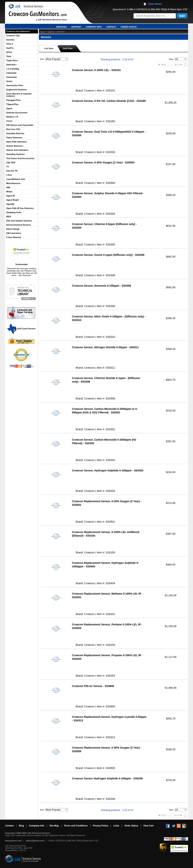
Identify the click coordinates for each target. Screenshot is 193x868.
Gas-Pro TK (12, 171)
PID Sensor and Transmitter (20, 125)
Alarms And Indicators (17, 150)
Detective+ (11, 65)
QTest (9, 52)
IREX (9, 217)
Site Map (54, 826)
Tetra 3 (10, 44)
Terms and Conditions (76, 826)
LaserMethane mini (16, 179)
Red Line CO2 (13, 129)
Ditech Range (13, 229)
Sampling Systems (15, 154)
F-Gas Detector (14, 237)
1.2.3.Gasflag (13, 69)
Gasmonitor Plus (15, 85)
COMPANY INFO (94, 27)
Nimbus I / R (12, 117)
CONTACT (111, 27)
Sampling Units (14, 212)
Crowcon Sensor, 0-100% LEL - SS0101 (96, 70)
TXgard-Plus (12, 104)
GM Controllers (14, 233)
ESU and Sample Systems (19, 221)
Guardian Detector (15, 133)
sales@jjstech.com (35, 841)
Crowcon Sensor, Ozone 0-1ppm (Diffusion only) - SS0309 (108, 255)
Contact (10, 826)
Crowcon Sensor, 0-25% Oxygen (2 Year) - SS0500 (103, 162)
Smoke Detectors (15, 146)
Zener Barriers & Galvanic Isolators (19, 95)
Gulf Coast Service (22, 329)
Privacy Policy (100, 826)
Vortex (9, 81)
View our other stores (96, 1)
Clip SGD (11, 162)
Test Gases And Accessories (20, 158)
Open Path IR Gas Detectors (20, 208)
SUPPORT (76, 27)
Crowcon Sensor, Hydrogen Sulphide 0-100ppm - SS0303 (108, 470)
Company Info (37, 826)
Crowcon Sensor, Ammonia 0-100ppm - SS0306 (102, 286)
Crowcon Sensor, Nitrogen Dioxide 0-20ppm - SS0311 (105, 347)
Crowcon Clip (13, 36)
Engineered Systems (16, 90)
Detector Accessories (17, 113)
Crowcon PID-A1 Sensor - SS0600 (93, 686)
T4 (7, 167)
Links (116, 826)
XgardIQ (10, 204)
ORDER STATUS (129, 27)
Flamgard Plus (13, 100)
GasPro (10, 48)
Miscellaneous (13, 183)
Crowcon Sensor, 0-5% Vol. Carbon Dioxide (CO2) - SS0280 (109, 101)
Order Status (155, 4)
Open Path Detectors (17, 142)
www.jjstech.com (13, 841)
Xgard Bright (13, 200)
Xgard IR (10, 196)
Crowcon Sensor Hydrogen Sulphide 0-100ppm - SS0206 (107, 778)
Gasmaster (12, 77)
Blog (21, 826)
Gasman (10, 40)
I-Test (9, 175)
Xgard (9, 108)
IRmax (9, 192)
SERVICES (61, 27)
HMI (8, 187)
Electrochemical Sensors (19, 225)
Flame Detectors (14, 138)
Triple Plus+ (12, 60)
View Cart (148, 826)
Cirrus (9, 121)
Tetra (9, 56)
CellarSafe (11, 73)
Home (43, 32)
